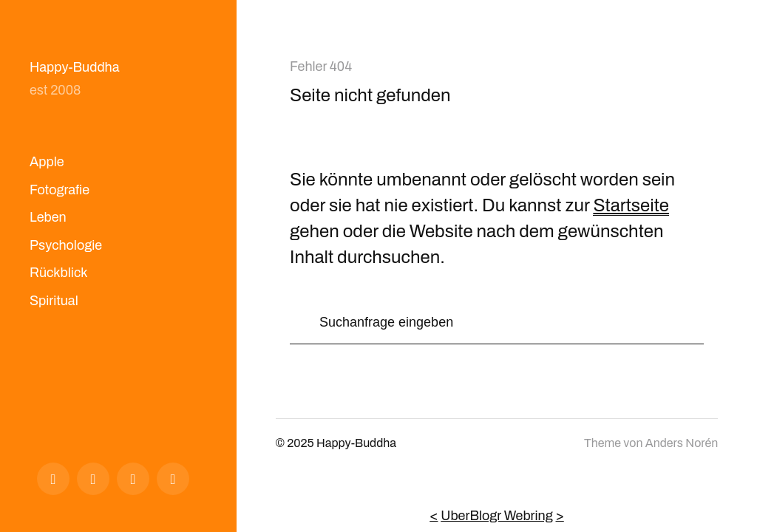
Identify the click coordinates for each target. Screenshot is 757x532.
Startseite (631, 205)
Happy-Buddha (75, 67)
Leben (48, 217)
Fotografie (60, 190)
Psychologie (66, 245)
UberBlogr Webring (497, 516)
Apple (47, 162)
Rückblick (59, 273)
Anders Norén (682, 443)
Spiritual (54, 301)
